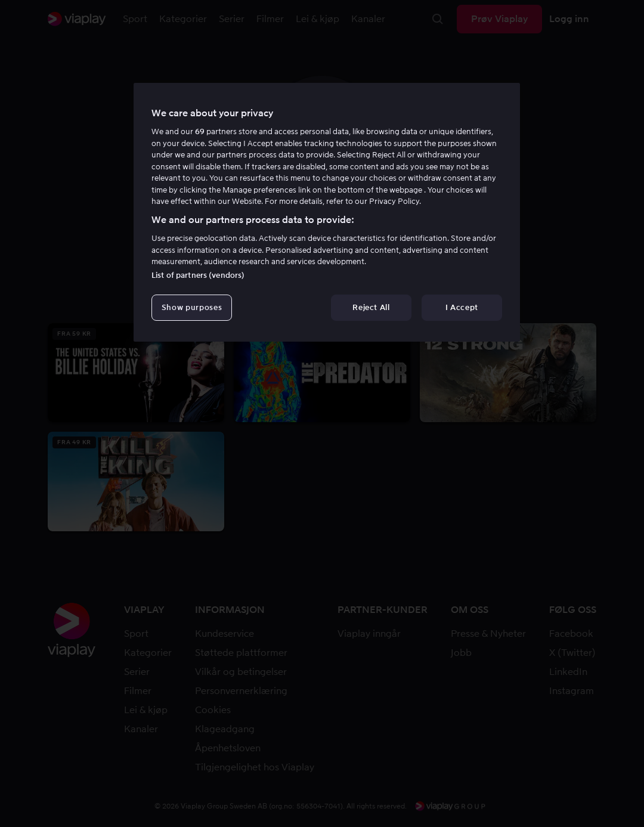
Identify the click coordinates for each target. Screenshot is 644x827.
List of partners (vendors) (198, 275)
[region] (327, 212)
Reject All (371, 307)
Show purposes (192, 307)
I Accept (462, 307)
